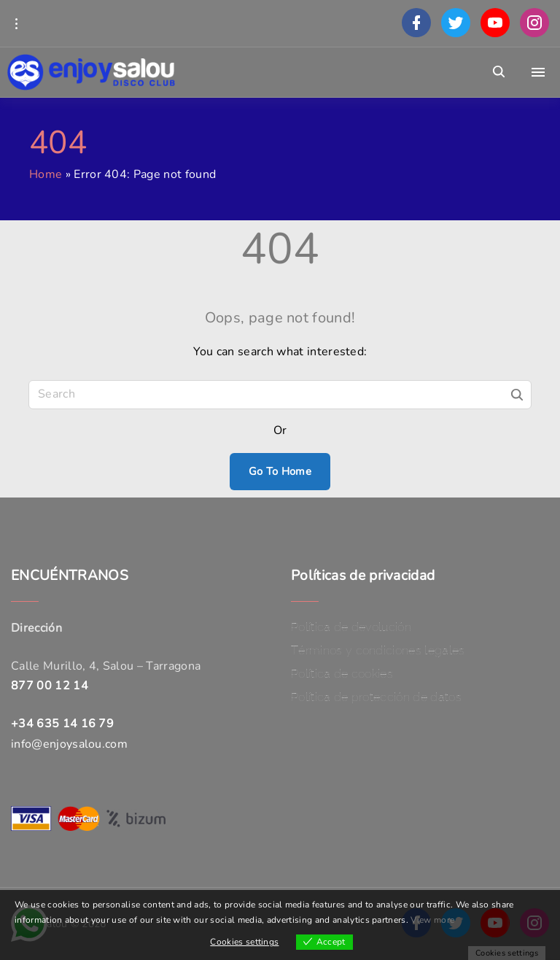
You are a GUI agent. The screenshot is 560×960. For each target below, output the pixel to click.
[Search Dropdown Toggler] (499, 72)
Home (46, 174)
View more (432, 920)
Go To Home (280, 471)
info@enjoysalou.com (69, 744)
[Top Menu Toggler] (538, 72)
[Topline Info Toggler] (16, 23)
